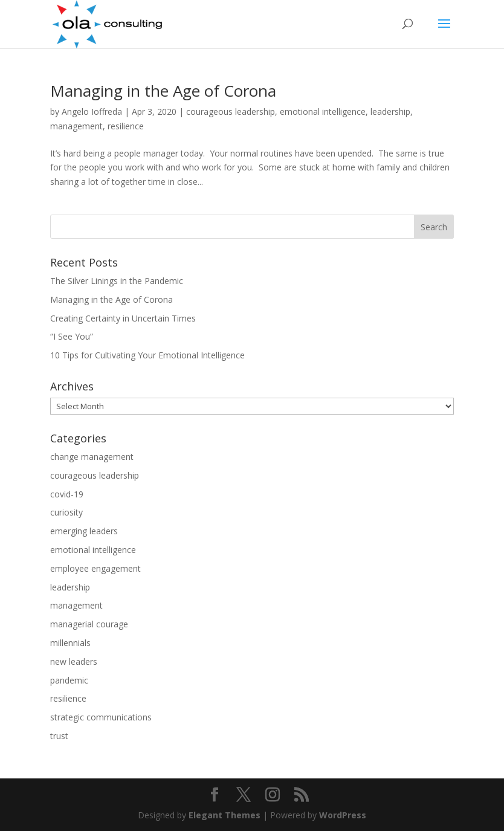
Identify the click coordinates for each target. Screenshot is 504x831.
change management (92, 457)
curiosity (66, 512)
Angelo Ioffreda (92, 112)
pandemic (69, 680)
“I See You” (72, 336)
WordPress (343, 815)
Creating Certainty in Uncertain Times (123, 318)
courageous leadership (231, 112)
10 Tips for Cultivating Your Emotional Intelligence (147, 355)
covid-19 (67, 494)
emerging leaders (84, 531)
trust (59, 736)
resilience (126, 126)
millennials (70, 643)
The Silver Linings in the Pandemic (117, 281)
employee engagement (95, 568)
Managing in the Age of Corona (163, 91)
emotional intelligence (323, 112)
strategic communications (101, 717)
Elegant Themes (225, 815)
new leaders (74, 661)
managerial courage (89, 624)
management (76, 126)
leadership (390, 112)
